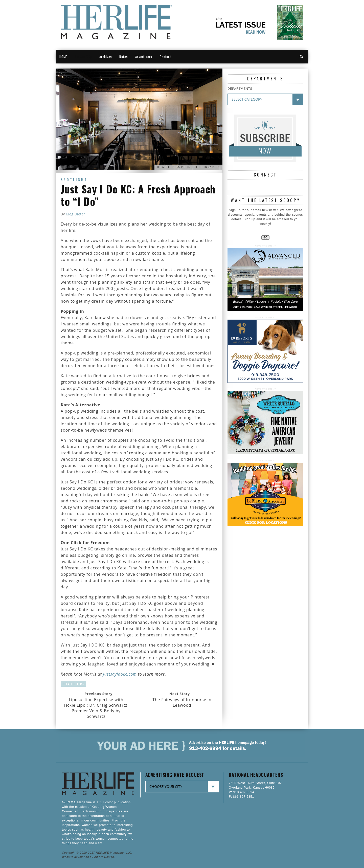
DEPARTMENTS (240, 89)
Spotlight (74, 179)
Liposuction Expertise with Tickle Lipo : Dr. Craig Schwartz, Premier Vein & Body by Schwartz (96, 708)
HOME (63, 57)
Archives (106, 57)
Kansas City (83, 57)
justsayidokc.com (120, 674)
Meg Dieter (76, 214)
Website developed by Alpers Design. (88, 857)
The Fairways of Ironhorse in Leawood (182, 702)
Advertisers (144, 57)
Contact (165, 57)
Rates (123, 57)
